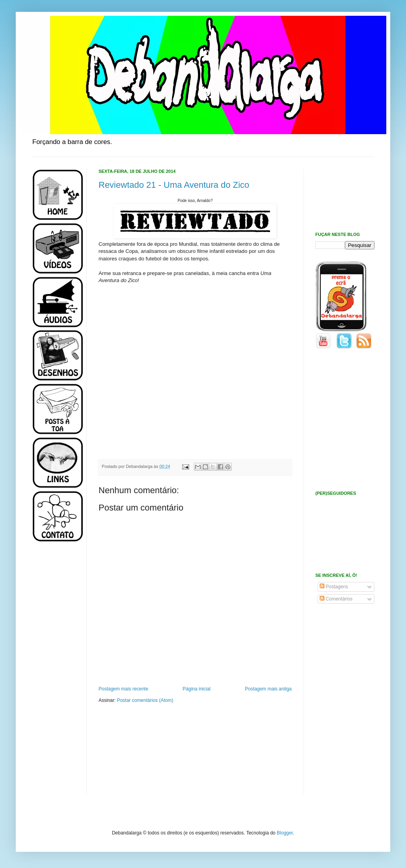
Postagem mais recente (123, 689)
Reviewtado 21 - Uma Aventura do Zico (174, 185)
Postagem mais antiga (268, 689)
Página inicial (196, 689)
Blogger (285, 833)
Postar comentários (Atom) (145, 700)
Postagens (334, 587)
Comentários (336, 599)
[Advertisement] (55, 674)
